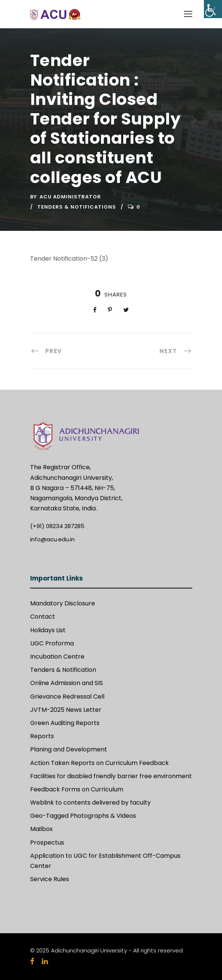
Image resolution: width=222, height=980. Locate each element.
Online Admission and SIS (67, 683)
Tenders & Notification (63, 670)
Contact (43, 617)
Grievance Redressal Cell (67, 697)
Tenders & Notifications (77, 207)
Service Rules (50, 879)
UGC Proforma (52, 643)
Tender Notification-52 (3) (69, 259)
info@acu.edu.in (52, 539)
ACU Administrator (70, 197)
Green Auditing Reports (65, 723)
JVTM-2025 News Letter (66, 710)
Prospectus (47, 843)
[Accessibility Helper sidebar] (213, 9)
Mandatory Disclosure (63, 603)
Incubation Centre (57, 657)
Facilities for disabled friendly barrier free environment (111, 776)
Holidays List (48, 630)
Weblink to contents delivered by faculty (90, 803)
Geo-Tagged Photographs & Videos (83, 816)
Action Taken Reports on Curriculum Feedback (100, 763)
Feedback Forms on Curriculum (77, 789)
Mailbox (41, 829)
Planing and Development (69, 749)
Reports (42, 736)
